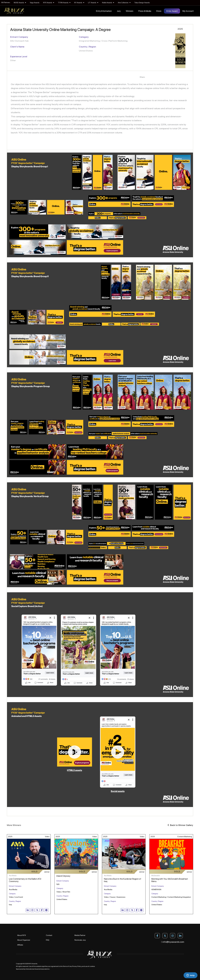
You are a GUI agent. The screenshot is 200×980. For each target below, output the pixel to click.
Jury (119, 11)
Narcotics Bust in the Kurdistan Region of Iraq (123, 880)
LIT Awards (93, 3)
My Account (188, 11)
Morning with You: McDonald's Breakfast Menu (170, 880)
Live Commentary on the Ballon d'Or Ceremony (25, 880)
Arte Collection (124, 3)
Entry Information (104, 11)
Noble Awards (108, 3)
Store (159, 11)
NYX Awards (49, 3)
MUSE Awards (20, 3)
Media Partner (80, 935)
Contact (49, 935)
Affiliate (20, 945)
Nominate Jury (80, 940)
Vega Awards (35, 3)
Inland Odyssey (63, 876)
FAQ (48, 940)
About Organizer (24, 940)
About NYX (22, 935)
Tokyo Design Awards (142, 3)
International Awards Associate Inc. (38, 969)
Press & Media (145, 11)
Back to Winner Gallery (180, 825)
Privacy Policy (77, 966)
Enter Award (172, 11)
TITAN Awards (64, 3)
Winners (130, 11)
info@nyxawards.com (173, 942)
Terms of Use (67, 966)
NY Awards (79, 3)
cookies (92, 966)
